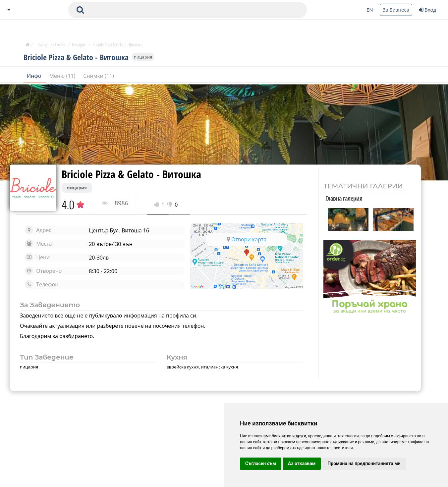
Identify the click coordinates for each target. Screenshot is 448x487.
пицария (143, 57)
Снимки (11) (98, 76)
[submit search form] (80, 10)
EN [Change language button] (370, 10)
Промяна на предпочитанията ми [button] (364, 463)
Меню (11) (63, 76)
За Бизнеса (396, 10)
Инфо (35, 76)
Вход (427, 10)
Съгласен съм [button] (261, 463)
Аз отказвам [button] (302, 463)
